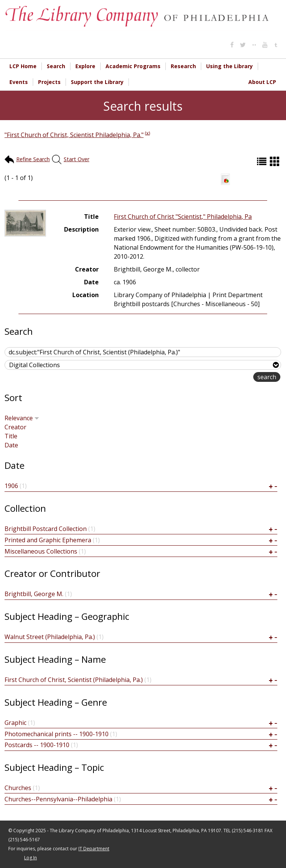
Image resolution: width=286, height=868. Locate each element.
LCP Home (23, 66)
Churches (18, 788)
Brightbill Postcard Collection (46, 529)
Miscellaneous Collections (41, 551)
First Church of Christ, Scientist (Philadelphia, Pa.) (74, 680)
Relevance (22, 418)
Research (183, 66)
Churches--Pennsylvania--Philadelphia (58, 799)
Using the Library (229, 66)
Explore (85, 66)
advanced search (229, 378)
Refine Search (33, 159)
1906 (11, 486)
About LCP (262, 82)
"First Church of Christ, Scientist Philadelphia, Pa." (74, 135)
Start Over (76, 159)
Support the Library (97, 82)
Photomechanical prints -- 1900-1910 (57, 734)
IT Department (94, 849)
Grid (275, 161)
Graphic (15, 723)
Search (56, 66)
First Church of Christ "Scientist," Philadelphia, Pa (183, 217)
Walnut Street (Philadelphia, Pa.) (50, 637)
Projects (49, 82)
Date (11, 445)
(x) (147, 133)
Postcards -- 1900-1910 (37, 745)
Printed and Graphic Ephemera (48, 540)
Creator (15, 427)
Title (11, 436)
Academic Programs (133, 66)
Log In (31, 858)
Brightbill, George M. (34, 594)
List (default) (263, 161)
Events (19, 82)
